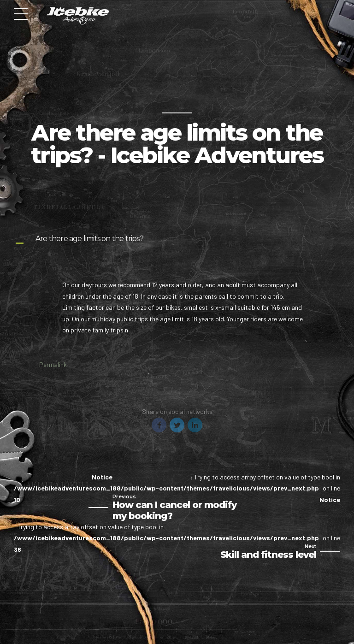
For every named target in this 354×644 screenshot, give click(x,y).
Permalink (53, 364)
